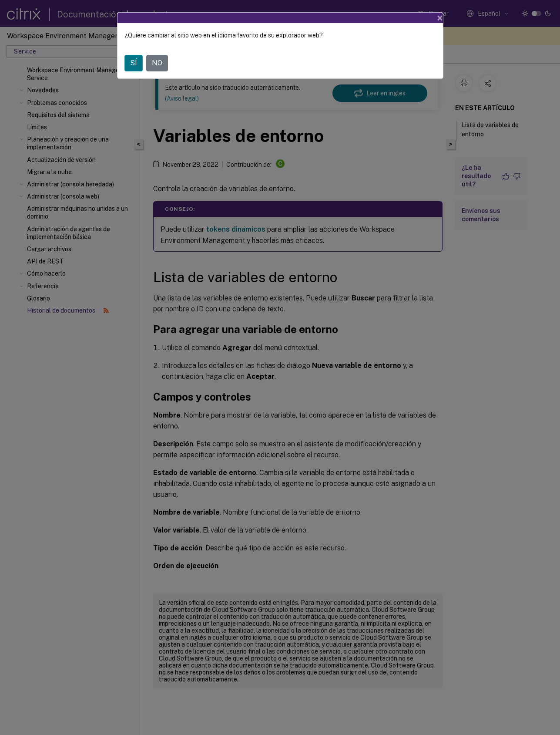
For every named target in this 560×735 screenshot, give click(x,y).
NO (157, 63)
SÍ (134, 63)
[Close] (440, 18)
